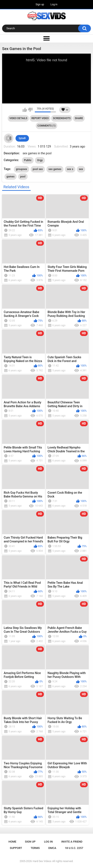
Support (16, 848)
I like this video (25, 110)
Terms (35, 848)
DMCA (52, 848)
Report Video (40, 118)
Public (28, 160)
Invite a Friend (72, 842)
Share (79, 118)
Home (12, 842)
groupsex (21, 169)
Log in (54, 4)
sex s (70, 169)
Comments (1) (46, 126)
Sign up (40, 4)
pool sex (38, 169)
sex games (55, 169)
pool (23, 177)
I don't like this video (30, 110)
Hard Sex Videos (42, 861)
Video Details (18, 118)
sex (81, 169)
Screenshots (62, 118)
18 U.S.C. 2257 (74, 848)
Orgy (40, 160)
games (11, 177)
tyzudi (22, 138)
